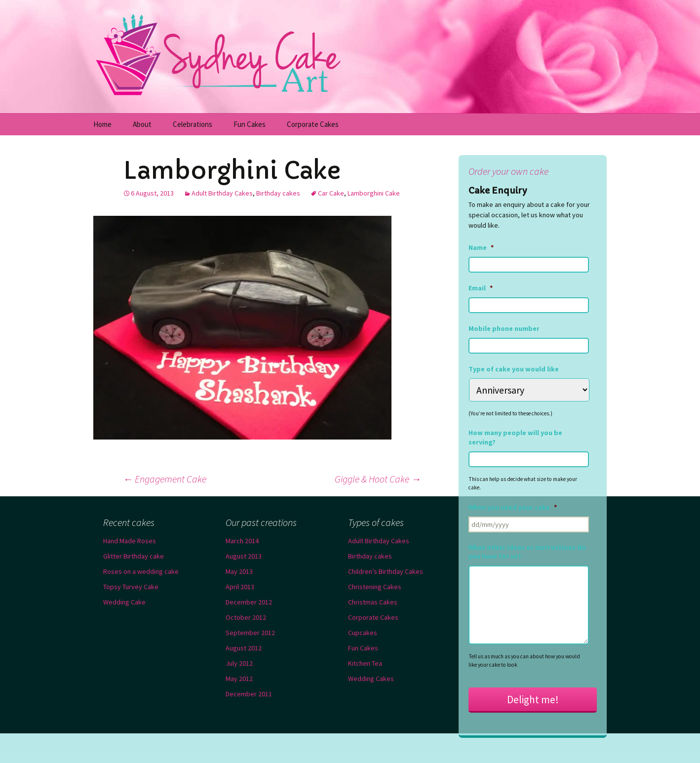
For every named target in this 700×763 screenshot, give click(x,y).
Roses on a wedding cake (141, 571)
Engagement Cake (165, 479)
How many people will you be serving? (515, 437)
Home (102, 124)
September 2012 (250, 633)
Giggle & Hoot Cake (378, 479)
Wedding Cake (124, 602)
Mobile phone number (504, 328)
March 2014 (242, 541)
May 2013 (239, 571)
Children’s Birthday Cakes (386, 571)
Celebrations (193, 124)
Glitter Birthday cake (134, 556)
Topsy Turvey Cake (131, 587)
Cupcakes (363, 633)
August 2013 (244, 556)
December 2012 (249, 602)
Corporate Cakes (313, 124)
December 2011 (249, 694)
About (142, 124)
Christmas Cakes (373, 602)
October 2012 (246, 617)
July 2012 (239, 663)
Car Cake (331, 193)
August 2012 (244, 648)
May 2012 (239, 679)
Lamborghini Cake (374, 193)
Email (481, 288)
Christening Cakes (375, 587)
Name (481, 247)
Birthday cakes (278, 193)
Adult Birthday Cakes (222, 193)
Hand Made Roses (130, 541)
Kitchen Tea (365, 663)
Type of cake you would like (514, 369)
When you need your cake (513, 507)
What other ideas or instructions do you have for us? (527, 552)
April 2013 (240, 587)
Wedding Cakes (371, 679)
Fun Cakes (250, 124)
